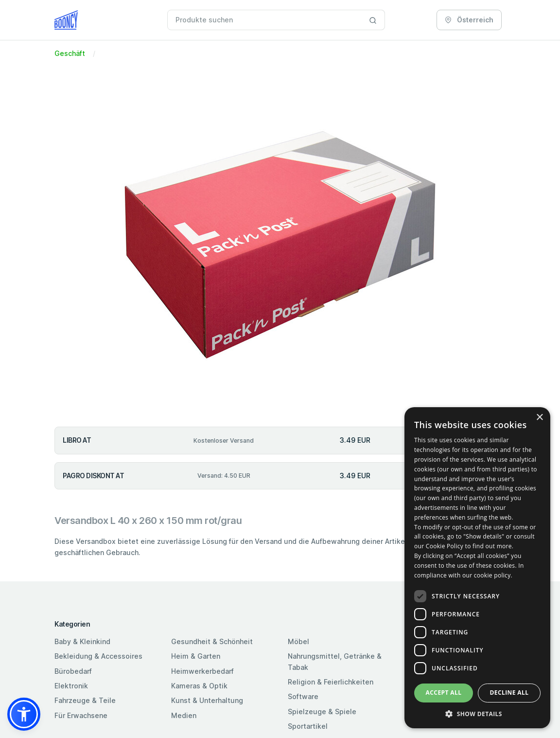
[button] (24, 714)
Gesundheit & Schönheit (212, 641)
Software (303, 696)
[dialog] (477, 568)
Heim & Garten (196, 656)
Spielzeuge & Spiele (322, 711)
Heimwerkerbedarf (202, 671)
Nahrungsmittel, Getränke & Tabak (335, 661)
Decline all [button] (509, 693)
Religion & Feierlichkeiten (331, 682)
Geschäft (70, 53)
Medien (184, 715)
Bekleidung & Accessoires (98, 656)
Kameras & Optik (199, 686)
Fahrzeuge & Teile (85, 700)
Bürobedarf (73, 671)
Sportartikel (308, 726)
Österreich (469, 20)
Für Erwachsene (81, 715)
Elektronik (71, 686)
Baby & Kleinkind (82, 641)
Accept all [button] (444, 693)
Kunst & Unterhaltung (207, 700)
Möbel (298, 641)
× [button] (539, 418)
